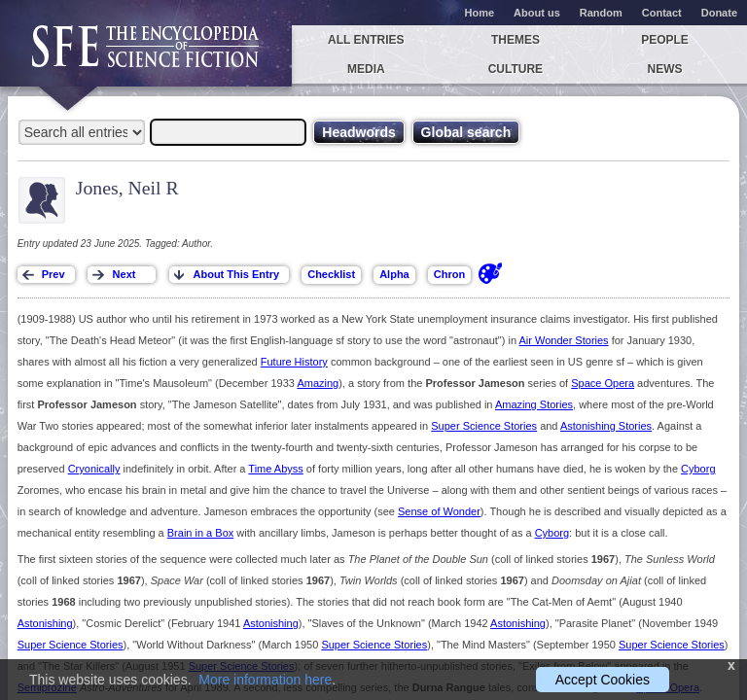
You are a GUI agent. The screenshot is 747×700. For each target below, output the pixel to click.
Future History (294, 362)
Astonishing (45, 623)
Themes (516, 40)
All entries (366, 40)
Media (366, 69)
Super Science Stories (484, 426)
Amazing (318, 383)
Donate (719, 13)
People (665, 40)
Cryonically (94, 469)
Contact (662, 13)
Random (601, 13)
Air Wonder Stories (564, 340)
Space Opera (603, 383)
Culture (516, 69)
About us (537, 13)
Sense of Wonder (439, 511)
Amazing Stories (534, 404)
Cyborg (698, 469)
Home (480, 13)
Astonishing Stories (606, 426)
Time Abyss (275, 469)
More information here (265, 680)
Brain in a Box (200, 533)
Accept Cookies (603, 680)
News (665, 69)
